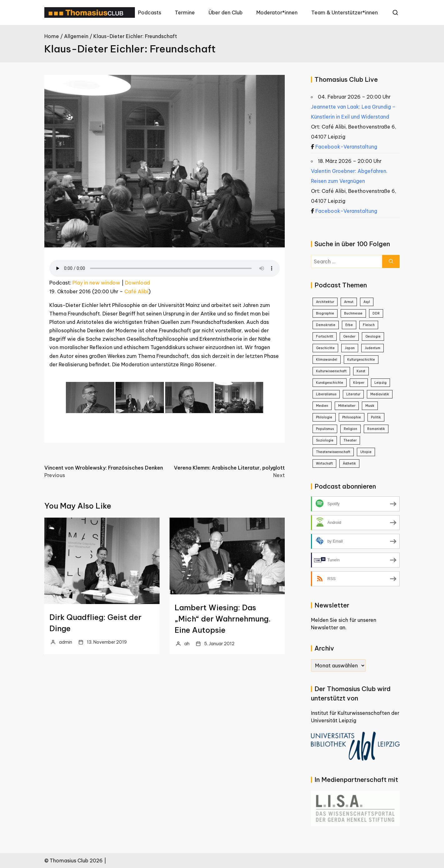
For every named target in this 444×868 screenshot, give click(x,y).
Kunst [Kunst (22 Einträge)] (361, 371)
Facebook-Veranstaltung (346, 147)
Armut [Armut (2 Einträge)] (349, 302)
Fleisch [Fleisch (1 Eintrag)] (369, 325)
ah (187, 644)
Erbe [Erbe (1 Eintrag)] (349, 325)
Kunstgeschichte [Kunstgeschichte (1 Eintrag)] (330, 383)
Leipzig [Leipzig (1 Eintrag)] (380, 383)
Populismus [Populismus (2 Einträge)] (325, 429)
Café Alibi (136, 291)
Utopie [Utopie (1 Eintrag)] (366, 452)
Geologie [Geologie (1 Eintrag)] (373, 336)
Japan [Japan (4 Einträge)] (350, 348)
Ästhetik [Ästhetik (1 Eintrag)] (349, 463)
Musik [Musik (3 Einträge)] (370, 406)
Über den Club (226, 12)
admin (66, 642)
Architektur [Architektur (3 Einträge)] (325, 302)
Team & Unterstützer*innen (345, 12)
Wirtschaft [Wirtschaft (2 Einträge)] (324, 463)
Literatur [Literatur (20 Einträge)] (353, 394)
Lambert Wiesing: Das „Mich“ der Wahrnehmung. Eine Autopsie (223, 619)
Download (137, 283)
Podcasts (150, 12)
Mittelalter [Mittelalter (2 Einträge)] (347, 406)
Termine (185, 12)
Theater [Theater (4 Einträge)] (350, 440)
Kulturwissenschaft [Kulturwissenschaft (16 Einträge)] (331, 371)
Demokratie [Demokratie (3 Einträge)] (326, 325)
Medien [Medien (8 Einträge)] (322, 406)
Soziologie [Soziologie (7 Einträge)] (325, 440)
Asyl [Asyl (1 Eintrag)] (367, 302)
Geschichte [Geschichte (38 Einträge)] (325, 348)
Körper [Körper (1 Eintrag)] (359, 383)
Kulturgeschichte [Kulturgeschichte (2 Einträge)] (361, 360)
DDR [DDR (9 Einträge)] (376, 313)
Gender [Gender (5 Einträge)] (349, 336)
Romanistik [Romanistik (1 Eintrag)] (376, 429)
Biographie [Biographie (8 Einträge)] (325, 313)
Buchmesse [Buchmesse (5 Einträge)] (353, 313)
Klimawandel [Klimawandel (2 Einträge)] (327, 360)
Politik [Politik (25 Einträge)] (376, 417)
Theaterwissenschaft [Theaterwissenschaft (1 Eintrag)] (333, 452)
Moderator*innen (277, 12)
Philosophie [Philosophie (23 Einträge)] (352, 417)
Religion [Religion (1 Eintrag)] (350, 429)
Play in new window (96, 283)
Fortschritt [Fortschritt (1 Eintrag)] (325, 336)
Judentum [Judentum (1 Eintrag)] (372, 348)
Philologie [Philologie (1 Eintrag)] (324, 417)
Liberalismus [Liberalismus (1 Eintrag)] (326, 394)
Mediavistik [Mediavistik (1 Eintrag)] (380, 394)
